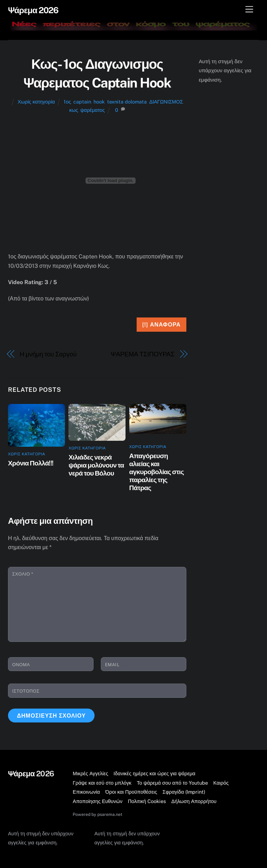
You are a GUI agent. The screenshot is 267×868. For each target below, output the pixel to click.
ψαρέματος (92, 110)
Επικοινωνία (86, 792)
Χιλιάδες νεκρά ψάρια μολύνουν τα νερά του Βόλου (96, 465)
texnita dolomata (127, 102)
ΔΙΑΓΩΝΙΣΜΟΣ (166, 102)
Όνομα (21, 665)
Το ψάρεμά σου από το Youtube (173, 783)
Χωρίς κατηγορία (36, 102)
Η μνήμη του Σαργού (48, 354)
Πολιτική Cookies (147, 801)
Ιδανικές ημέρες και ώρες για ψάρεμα (155, 773)
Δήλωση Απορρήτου (194, 801)
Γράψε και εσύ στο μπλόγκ (102, 783)
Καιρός (221, 783)
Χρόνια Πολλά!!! (31, 463)
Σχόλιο (23, 574)
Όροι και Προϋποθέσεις (131, 792)
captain (82, 102)
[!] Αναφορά (161, 325)
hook (99, 102)
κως (74, 110)
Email (112, 665)
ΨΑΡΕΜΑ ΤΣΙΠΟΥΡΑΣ (143, 354)
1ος (67, 102)
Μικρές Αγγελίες (90, 773)
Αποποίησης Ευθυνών (98, 801)
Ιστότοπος (26, 691)
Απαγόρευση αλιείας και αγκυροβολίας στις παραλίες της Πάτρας (157, 472)
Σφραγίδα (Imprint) (184, 792)
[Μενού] (249, 10)
